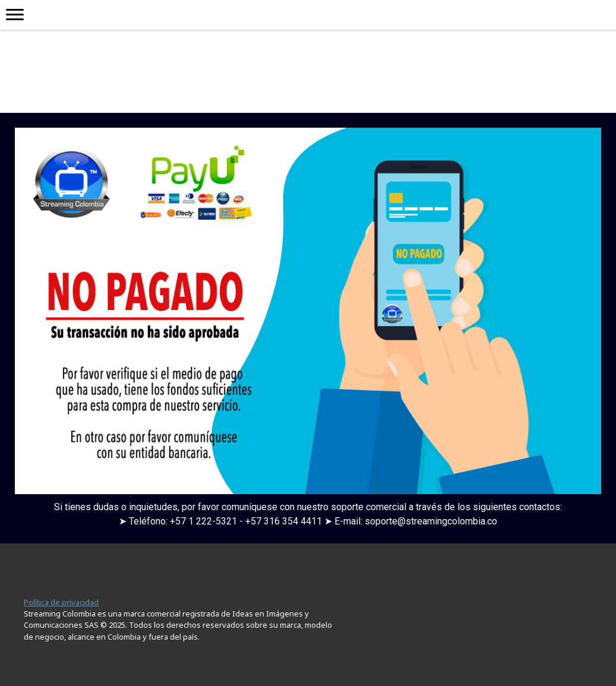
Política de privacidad (61, 602)
